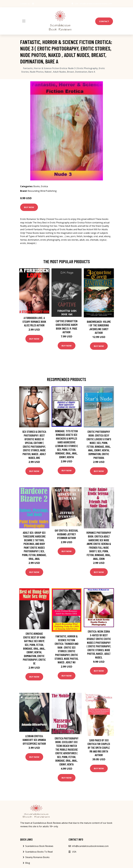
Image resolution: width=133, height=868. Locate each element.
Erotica (44, 186)
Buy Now (29, 207)
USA (76, 4)
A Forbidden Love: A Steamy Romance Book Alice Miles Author (34, 322)
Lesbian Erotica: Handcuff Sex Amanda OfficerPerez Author (34, 740)
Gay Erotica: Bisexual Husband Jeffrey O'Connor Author (66, 534)
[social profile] (33, 4)
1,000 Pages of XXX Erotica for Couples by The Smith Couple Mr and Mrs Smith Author (99, 748)
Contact (104, 21)
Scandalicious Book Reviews (39, 846)
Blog (28, 863)
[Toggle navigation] (24, 21)
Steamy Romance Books (37, 857)
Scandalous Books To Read (39, 852)
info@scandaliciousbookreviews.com (96, 4)
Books (37, 186)
